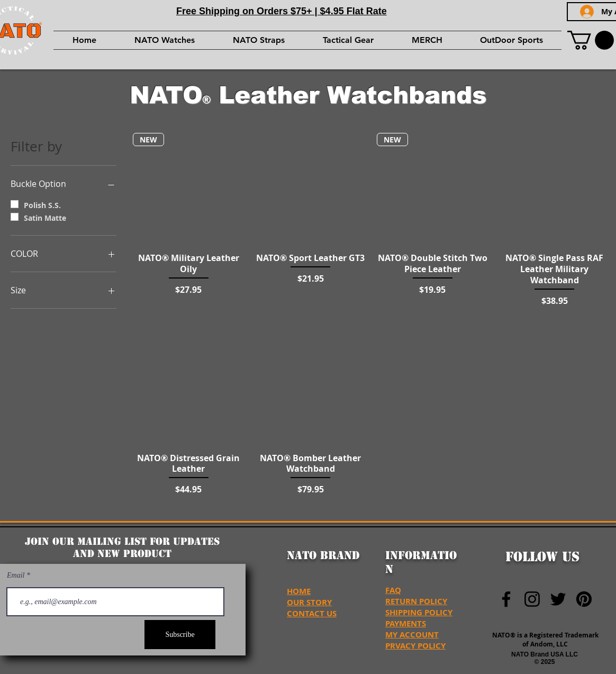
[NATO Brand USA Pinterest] (584, 599)
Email (17, 576)
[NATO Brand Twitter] (558, 599)
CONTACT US (312, 613)
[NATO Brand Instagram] (532, 599)
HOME (299, 591)
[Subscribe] (180, 635)
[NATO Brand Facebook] (506, 599)
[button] (591, 40)
